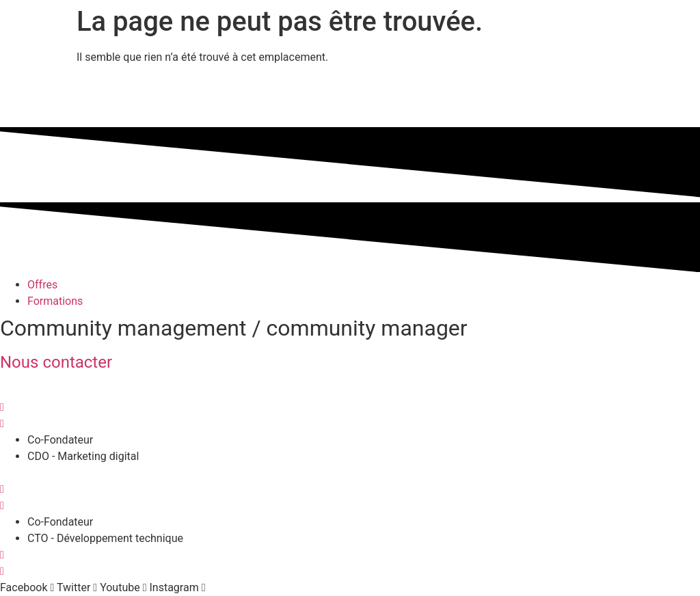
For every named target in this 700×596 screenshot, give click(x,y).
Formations (55, 301)
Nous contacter (56, 362)
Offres (42, 285)
